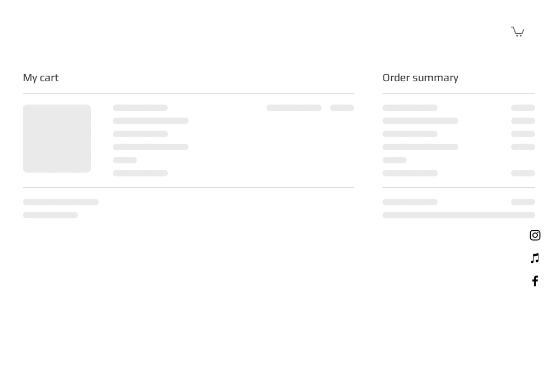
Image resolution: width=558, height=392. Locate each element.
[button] (518, 31)
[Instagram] (535, 235)
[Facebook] (535, 281)
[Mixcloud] (535, 258)
